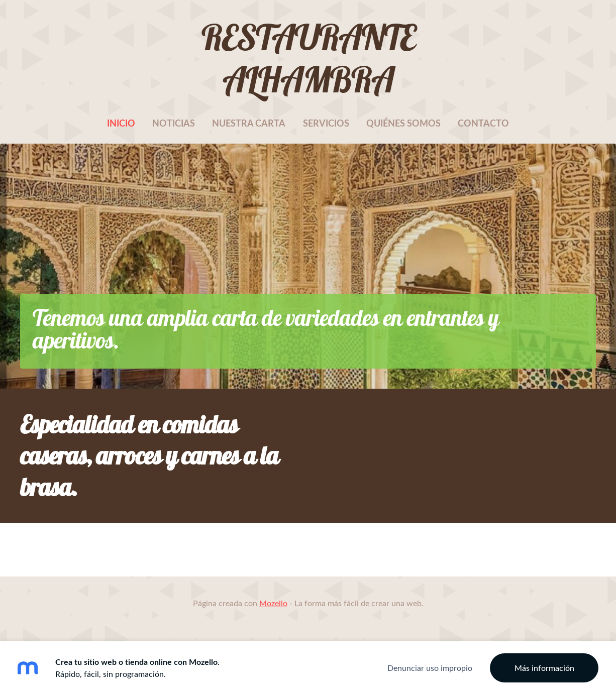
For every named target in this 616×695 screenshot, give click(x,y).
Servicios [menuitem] (326, 123)
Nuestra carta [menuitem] (249, 123)
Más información (544, 668)
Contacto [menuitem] (483, 123)
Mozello (273, 603)
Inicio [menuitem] (121, 123)
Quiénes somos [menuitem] (403, 123)
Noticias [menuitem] (174, 123)
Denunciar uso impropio (430, 668)
